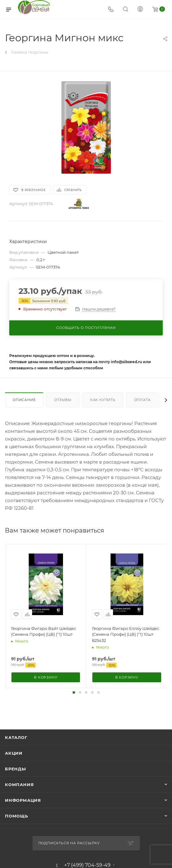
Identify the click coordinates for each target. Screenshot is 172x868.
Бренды (15, 769)
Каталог (16, 737)
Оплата (142, 400)
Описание (24, 400)
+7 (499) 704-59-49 (87, 865)
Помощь (17, 816)
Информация (23, 800)
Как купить (103, 400)
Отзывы (63, 400)
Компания (19, 785)
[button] (74, 692)
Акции (14, 753)
